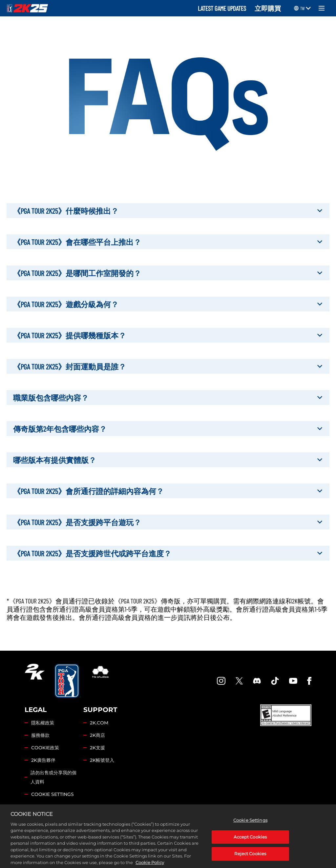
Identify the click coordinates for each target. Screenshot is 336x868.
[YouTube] (293, 681)
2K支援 (97, 748)
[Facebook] (309, 681)
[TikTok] (275, 681)
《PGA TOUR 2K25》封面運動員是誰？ (168, 366)
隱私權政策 (43, 723)
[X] (239, 681)
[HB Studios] (100, 681)
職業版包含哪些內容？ (168, 397)
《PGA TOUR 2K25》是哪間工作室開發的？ (168, 273)
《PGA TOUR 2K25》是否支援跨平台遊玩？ (168, 522)
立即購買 (268, 8)
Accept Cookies (250, 841)
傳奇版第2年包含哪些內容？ (168, 429)
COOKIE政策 (45, 748)
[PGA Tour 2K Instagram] (221, 681)
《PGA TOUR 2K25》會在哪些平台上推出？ (168, 242)
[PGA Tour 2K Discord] (257, 681)
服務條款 (40, 735)
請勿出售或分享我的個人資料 (53, 777)
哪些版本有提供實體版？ (168, 460)
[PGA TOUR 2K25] (27, 8)
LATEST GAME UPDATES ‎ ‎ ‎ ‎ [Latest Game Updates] (225, 8)
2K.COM (99, 723)
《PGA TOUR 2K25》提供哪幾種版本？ (168, 335)
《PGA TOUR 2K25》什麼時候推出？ (168, 211)
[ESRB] (286, 715)
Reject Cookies (250, 858)
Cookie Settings (52, 794)
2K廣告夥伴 (43, 760)
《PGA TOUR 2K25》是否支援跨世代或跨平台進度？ (168, 553)
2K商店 (97, 735)
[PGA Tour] (68, 681)
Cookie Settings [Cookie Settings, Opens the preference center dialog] (250, 825)
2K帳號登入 (102, 760)
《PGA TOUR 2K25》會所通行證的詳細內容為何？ (168, 491)
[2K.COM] (35, 681)
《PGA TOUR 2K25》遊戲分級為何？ (168, 304)
